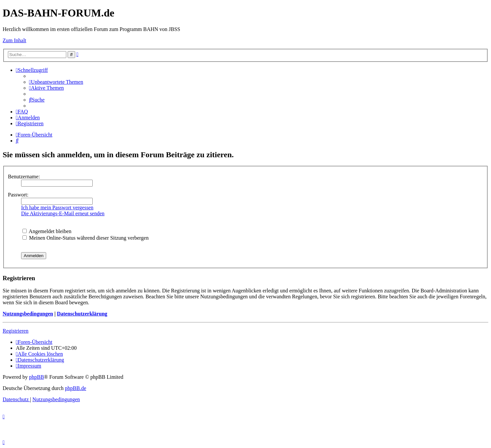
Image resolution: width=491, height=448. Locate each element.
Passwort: (18, 195)
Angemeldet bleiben (47, 231)
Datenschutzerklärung (82, 314)
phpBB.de (76, 388)
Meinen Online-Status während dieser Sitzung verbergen (86, 238)
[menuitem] (56, 82)
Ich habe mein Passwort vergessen (57, 208)
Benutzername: (24, 177)
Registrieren (15, 331)
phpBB (36, 377)
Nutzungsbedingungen (28, 314)
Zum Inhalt (15, 40)
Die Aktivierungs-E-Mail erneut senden (63, 213)
